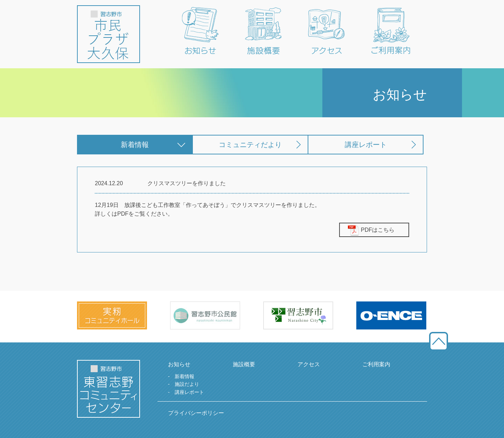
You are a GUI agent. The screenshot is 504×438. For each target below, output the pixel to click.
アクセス (309, 364)
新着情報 (135, 145)
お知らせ (179, 364)
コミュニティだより (250, 145)
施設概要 (244, 364)
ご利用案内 (376, 364)
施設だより (187, 384)
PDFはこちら (378, 230)
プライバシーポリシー (196, 413)
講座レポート (366, 145)
